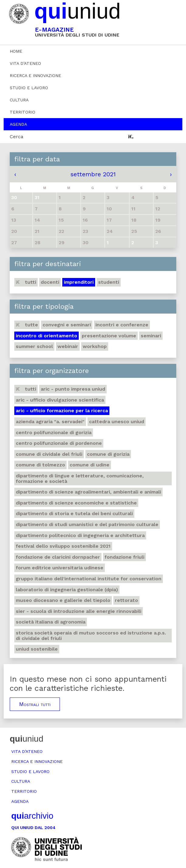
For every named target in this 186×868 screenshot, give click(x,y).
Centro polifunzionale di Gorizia (54, 432)
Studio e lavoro (29, 88)
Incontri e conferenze (122, 325)
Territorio (22, 112)
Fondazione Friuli (124, 557)
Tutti (26, 282)
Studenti (109, 282)
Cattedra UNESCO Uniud (117, 422)
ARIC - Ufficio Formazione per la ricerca (62, 411)
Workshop (95, 346)
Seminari (151, 336)
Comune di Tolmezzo (40, 465)
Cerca (17, 137)
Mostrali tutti (35, 704)
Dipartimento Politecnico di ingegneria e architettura (80, 535)
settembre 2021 (93, 174)
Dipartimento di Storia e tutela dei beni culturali (74, 513)
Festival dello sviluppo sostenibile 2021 (63, 546)
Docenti (50, 282)
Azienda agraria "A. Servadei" (50, 422)
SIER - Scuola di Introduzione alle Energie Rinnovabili (79, 611)
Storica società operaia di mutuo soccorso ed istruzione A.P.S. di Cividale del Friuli (91, 636)
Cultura (19, 100)
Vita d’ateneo (25, 63)
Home (16, 51)
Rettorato (126, 600)
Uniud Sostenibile (37, 649)
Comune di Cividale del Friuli (49, 454)
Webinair (68, 346)
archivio (32, 816)
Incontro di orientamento (46, 336)
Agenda (18, 124)
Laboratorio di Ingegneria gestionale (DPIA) (67, 590)
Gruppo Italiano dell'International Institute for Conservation (89, 579)
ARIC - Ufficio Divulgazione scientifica (60, 400)
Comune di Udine (90, 465)
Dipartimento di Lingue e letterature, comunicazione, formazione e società (80, 478)
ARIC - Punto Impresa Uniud (73, 389)
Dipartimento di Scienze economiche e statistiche (76, 503)
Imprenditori (79, 282)
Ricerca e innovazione (35, 76)
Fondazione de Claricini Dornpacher (58, 557)
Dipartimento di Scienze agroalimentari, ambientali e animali (88, 492)
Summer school (34, 346)
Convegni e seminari (67, 325)
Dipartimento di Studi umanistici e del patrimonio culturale (87, 524)
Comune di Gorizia (108, 454)
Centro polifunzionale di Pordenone (59, 443)
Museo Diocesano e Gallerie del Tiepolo (63, 600)
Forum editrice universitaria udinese (60, 568)
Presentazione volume (109, 336)
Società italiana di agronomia (51, 622)
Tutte (27, 325)
